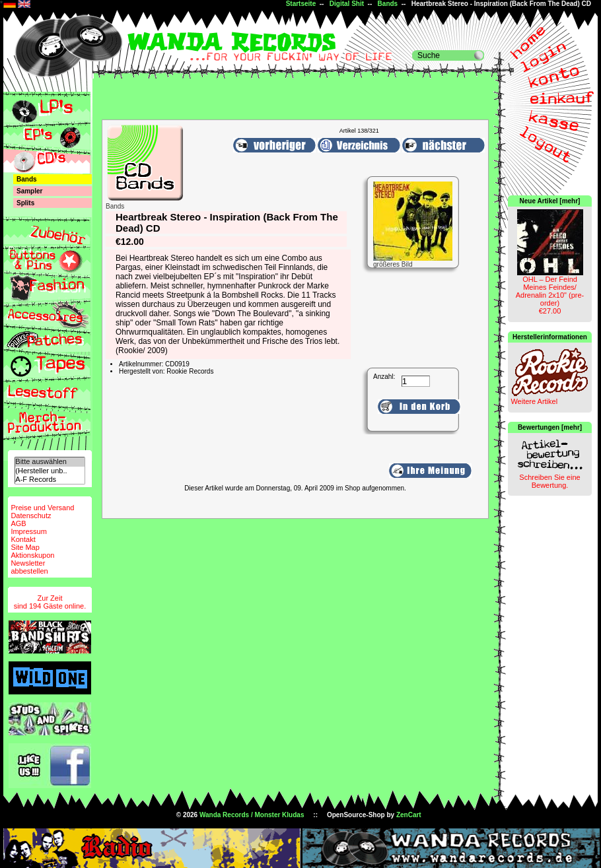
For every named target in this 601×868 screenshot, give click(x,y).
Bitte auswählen (50, 462)
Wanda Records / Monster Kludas (252, 815)
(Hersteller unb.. (50, 471)
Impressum (28, 531)
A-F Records (50, 480)
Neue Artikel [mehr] (550, 201)
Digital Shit (347, 4)
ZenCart (409, 815)
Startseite (301, 4)
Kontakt (23, 539)
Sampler (29, 191)
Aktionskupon (32, 555)
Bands (388, 4)
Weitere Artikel (534, 401)
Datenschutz (31, 516)
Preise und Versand (42, 508)
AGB (18, 523)
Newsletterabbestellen (29, 567)
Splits (25, 203)
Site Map (25, 547)
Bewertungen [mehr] (550, 427)
